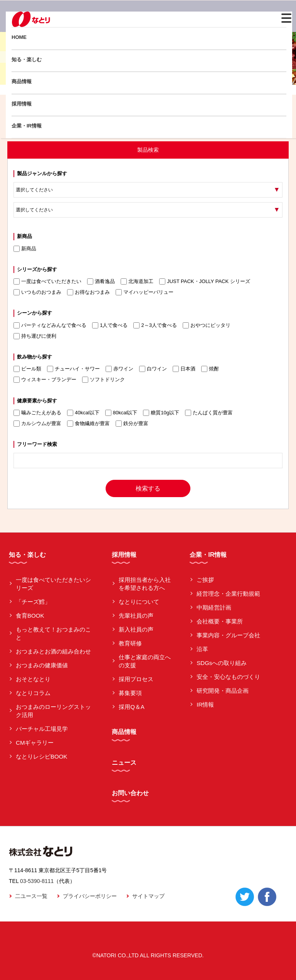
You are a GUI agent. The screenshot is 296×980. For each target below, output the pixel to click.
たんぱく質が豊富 (209, 413)
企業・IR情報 (27, 126)
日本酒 (184, 369)
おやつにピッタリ (207, 325)
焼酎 (210, 369)
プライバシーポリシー (90, 896)
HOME (19, 37)
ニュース (124, 763)
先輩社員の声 (136, 616)
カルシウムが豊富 (37, 424)
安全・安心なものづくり (228, 677)
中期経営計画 (214, 607)
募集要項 (130, 693)
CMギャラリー (35, 743)
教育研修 (130, 643)
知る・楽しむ (27, 59)
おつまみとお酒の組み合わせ (53, 651)
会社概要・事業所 (220, 621)
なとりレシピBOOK (41, 756)
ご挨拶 (205, 580)
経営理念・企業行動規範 (228, 594)
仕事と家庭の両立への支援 (145, 661)
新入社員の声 (136, 629)
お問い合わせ (130, 793)
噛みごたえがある (37, 413)
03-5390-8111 (37, 881)
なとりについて (139, 602)
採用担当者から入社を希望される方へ (145, 584)
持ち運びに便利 (35, 336)
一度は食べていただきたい (47, 281)
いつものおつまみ (37, 292)
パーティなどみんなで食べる (50, 325)
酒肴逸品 (101, 281)
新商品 (25, 249)
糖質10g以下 (161, 413)
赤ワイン (119, 369)
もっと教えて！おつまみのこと (53, 633)
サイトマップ (148, 896)
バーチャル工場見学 (42, 729)
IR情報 (205, 704)
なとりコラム (33, 693)
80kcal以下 (121, 413)
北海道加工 (137, 281)
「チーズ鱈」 (33, 602)
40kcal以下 (83, 413)
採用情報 (22, 104)
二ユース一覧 (31, 896)
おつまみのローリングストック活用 (53, 711)
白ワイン (153, 369)
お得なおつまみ (88, 292)
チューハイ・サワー (73, 369)
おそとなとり (33, 679)
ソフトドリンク (103, 380)
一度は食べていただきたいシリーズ (53, 584)
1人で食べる (110, 325)
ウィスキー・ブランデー (45, 380)
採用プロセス (136, 679)
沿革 (202, 649)
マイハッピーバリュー (145, 292)
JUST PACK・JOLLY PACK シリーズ (205, 281)
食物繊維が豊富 (88, 424)
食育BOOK (30, 616)
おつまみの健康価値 (42, 665)
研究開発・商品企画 (223, 691)
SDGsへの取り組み (222, 663)
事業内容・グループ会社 (228, 635)
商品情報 (22, 81)
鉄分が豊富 (132, 424)
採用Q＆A (132, 707)
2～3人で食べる (155, 325)
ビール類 (27, 369)
